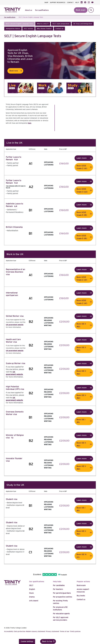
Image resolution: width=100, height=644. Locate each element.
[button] (19, 24)
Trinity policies (75, 631)
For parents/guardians (62, 593)
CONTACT (70, 2)
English (32, 589)
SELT (31, 585)
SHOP (46, 2)
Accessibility (9, 631)
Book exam (81, 585)
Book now (14, 71)
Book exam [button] (81, 10)
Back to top (47, 641)
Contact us (81, 599)
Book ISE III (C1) (81, 556)
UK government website (15, 325)
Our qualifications (37, 582)
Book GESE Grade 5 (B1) (82, 214)
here (30, 123)
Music (31, 593)
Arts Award (34, 601)
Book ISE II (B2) (81, 325)
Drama (32, 597)
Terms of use (65, 631)
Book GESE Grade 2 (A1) (82, 167)
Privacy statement (53, 631)
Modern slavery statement (36, 631)
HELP (77, 2)
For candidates (59, 585)
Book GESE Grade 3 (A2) (82, 190)
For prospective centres (63, 597)
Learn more (81, 158)
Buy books (81, 596)
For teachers (58, 589)
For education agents (61, 614)
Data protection (20, 631)
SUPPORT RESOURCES (58, 2)
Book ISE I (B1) (81, 421)
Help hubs (57, 582)
